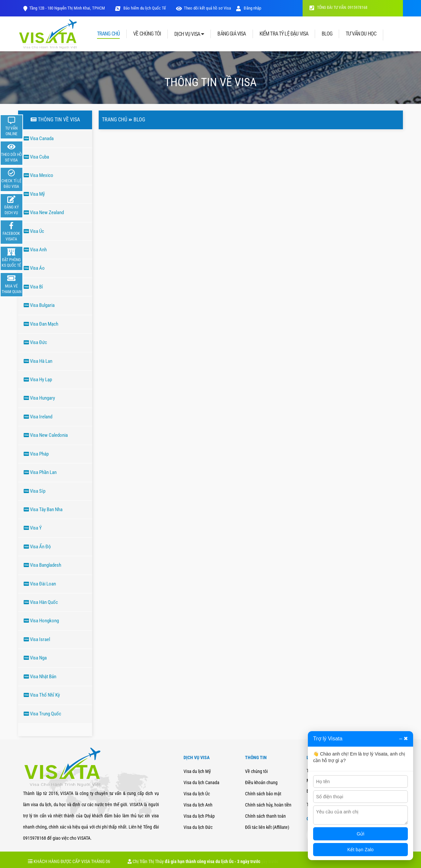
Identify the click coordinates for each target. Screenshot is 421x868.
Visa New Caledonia (46, 435)
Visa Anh (35, 250)
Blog (139, 120)
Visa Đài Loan (40, 584)
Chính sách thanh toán (265, 816)
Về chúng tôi (256, 771)
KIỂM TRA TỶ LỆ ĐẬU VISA (284, 34)
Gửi (361, 834)
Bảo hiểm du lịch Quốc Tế (144, 8)
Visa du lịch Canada (201, 782)
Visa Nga (35, 658)
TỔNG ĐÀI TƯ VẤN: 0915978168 (338, 8)
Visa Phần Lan (40, 472)
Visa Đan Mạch (41, 324)
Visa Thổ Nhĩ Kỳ (42, 695)
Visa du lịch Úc (197, 794)
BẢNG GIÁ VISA (232, 34)
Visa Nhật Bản (40, 677)
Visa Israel (37, 639)
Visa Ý (33, 528)
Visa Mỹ (34, 194)
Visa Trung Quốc (42, 714)
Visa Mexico (38, 175)
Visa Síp (35, 491)
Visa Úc (34, 231)
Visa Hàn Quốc (41, 602)
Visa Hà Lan (38, 361)
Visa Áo (34, 268)
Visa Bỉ (33, 287)
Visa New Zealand (44, 212)
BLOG (327, 34)
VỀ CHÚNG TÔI (147, 34)
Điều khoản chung (261, 782)
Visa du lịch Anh (198, 805)
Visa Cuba (36, 157)
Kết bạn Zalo (360, 850)
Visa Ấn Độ (37, 547)
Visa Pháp (36, 454)
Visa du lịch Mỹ (197, 771)
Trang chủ (115, 120)
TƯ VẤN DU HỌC (361, 34)
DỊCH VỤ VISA (189, 34)
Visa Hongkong (41, 621)
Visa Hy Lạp (38, 380)
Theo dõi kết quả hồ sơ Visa (207, 8)
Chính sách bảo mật (263, 794)
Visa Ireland (38, 417)
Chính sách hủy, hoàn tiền (268, 805)
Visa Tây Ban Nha (43, 509)
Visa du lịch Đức (198, 827)
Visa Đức (35, 342)
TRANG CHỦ (108, 34)
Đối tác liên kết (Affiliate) (267, 827)
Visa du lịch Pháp (199, 816)
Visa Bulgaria (39, 305)
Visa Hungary (39, 398)
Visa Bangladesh (42, 565)
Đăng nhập (249, 8)
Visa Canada (39, 138)
